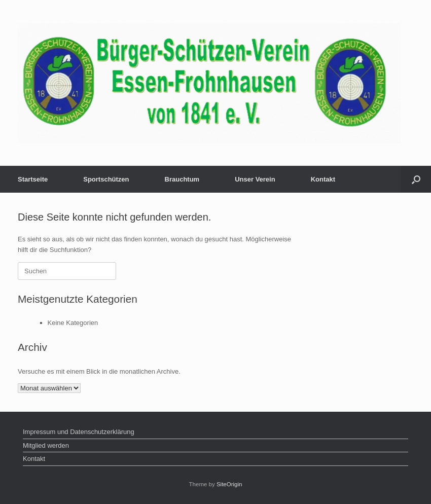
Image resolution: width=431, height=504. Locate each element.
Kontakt (323, 179)
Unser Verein (255, 179)
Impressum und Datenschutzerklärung (79, 432)
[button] (416, 179)
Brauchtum (182, 179)
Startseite (33, 179)
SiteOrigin (229, 484)
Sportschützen (106, 179)
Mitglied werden (46, 445)
